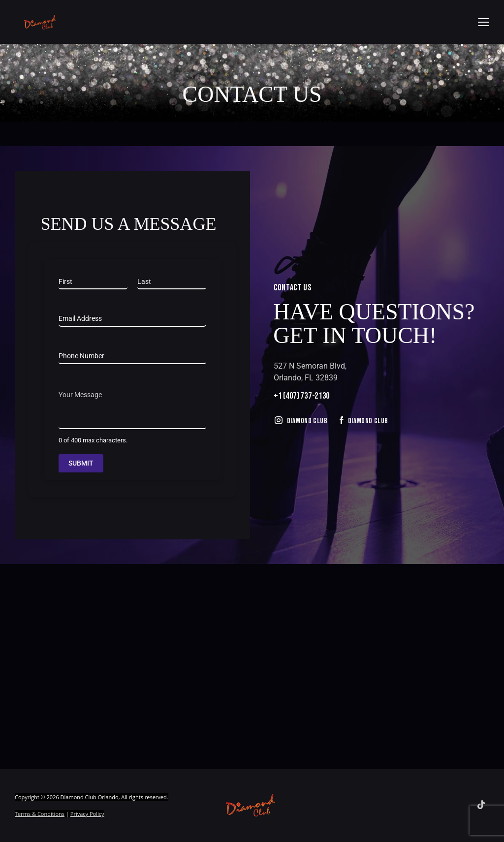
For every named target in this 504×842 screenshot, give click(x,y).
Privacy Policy (87, 814)
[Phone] (132, 357)
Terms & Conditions (40, 814)
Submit (81, 463)
